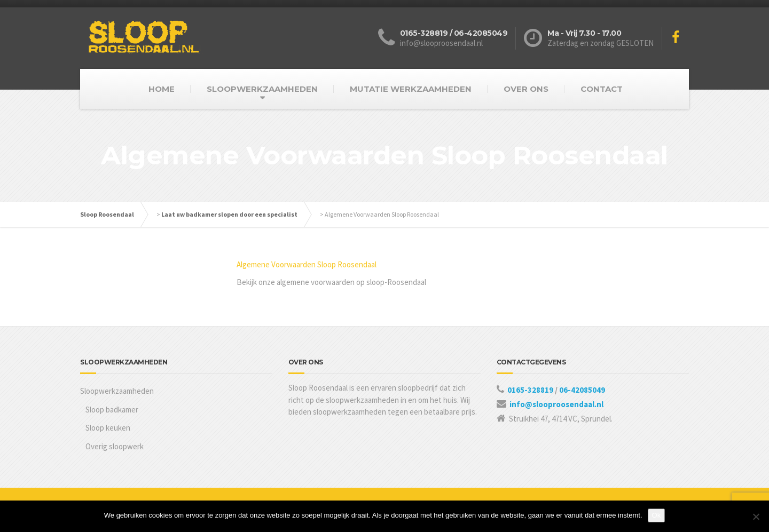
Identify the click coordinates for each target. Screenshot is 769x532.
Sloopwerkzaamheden (117, 391)
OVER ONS (526, 89)
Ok (657, 515)
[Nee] (756, 517)
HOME (162, 89)
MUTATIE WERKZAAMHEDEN (411, 89)
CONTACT (602, 89)
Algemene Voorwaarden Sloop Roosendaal (307, 264)
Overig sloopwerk (115, 446)
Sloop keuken (108, 428)
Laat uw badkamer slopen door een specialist (229, 214)
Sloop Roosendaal (107, 214)
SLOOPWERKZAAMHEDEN (262, 89)
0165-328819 (531, 390)
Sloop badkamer (112, 410)
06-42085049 (582, 390)
